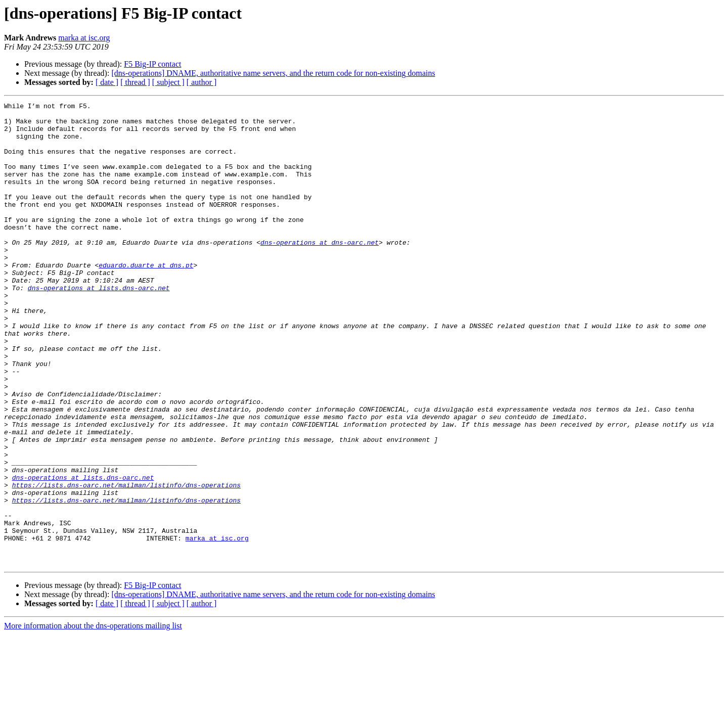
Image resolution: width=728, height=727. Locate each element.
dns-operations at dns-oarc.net (320, 271)
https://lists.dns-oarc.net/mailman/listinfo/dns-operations (126, 562)
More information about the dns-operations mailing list (93, 718)
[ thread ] (135, 82)
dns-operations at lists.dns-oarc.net (99, 326)
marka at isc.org (84, 38)
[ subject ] (168, 82)
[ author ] (202, 82)
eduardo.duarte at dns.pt (146, 298)
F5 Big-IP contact (152, 64)
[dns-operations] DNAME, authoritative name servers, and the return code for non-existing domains (273, 73)
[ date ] (107, 82)
